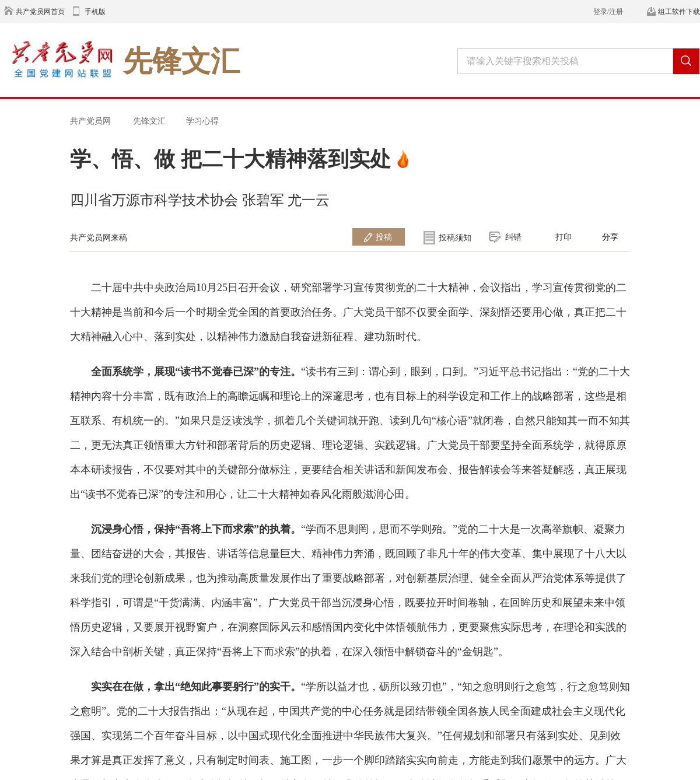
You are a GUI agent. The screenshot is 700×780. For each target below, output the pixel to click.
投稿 (384, 237)
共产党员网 (90, 121)
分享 (610, 237)
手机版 (95, 12)
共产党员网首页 (40, 12)
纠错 (513, 237)
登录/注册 (608, 12)
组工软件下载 (679, 12)
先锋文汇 (149, 121)
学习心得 (202, 121)
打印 (563, 237)
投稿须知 (455, 237)
